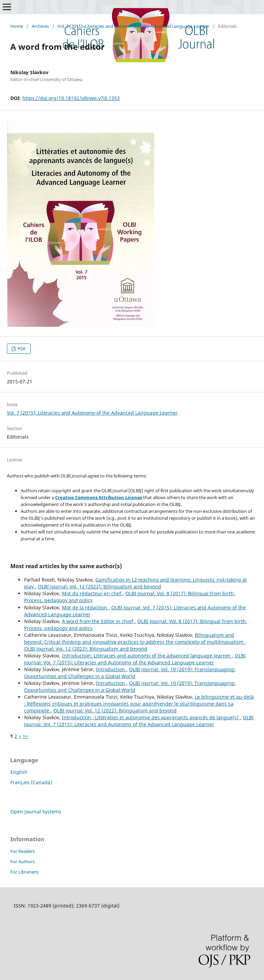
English (19, 772)
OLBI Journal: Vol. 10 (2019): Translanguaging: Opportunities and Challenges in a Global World (130, 673)
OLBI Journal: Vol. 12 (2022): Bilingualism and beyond (99, 587)
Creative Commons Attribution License (99, 497)
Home (17, 26)
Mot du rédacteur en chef (92, 593)
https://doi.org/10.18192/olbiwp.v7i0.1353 (71, 98)
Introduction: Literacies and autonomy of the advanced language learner (147, 656)
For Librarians (24, 872)
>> (25, 736)
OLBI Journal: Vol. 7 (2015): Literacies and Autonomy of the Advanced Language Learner (135, 659)
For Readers (23, 851)
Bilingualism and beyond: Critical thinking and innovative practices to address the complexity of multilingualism (134, 638)
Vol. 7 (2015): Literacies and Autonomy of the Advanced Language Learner (133, 26)
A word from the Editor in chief (98, 621)
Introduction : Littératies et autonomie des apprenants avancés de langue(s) (151, 717)
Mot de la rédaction (85, 607)
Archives (40, 26)
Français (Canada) (31, 782)
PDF (21, 349)
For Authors (23, 861)
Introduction (111, 669)
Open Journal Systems (36, 812)
